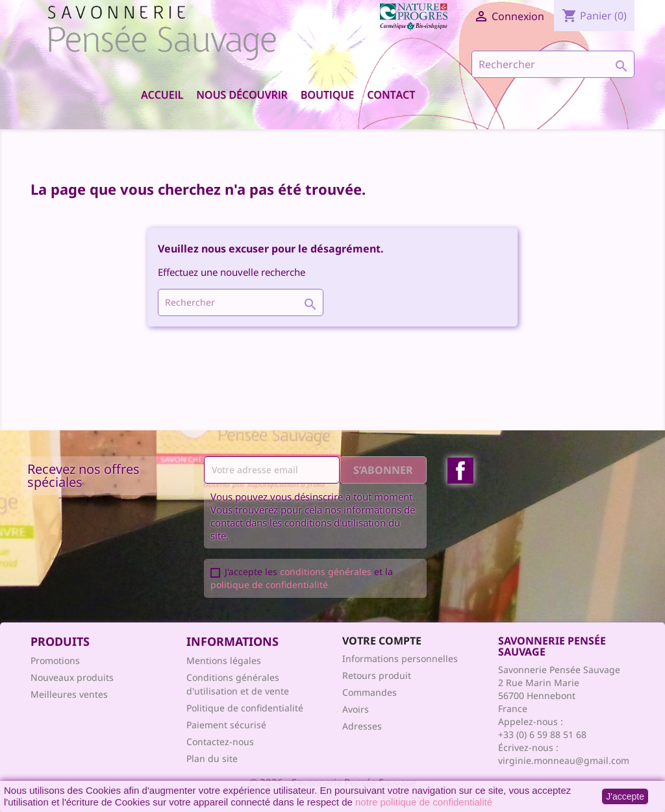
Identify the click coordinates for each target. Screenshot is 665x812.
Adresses (362, 726)
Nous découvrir (242, 95)
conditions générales (326, 572)
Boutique (327, 95)
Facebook (460, 471)
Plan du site (212, 758)
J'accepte (625, 796)
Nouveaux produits (72, 677)
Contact (391, 95)
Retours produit (377, 675)
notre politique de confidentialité (424, 802)
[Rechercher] (553, 64)
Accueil (162, 95)
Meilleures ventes (69, 694)
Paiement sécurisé (226, 725)
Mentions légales (224, 660)
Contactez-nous (220, 742)
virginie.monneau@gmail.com (564, 760)
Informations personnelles (400, 658)
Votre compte (382, 641)
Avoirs (356, 709)
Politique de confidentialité (245, 708)
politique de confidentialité (269, 584)
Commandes (370, 692)
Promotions (55, 660)
